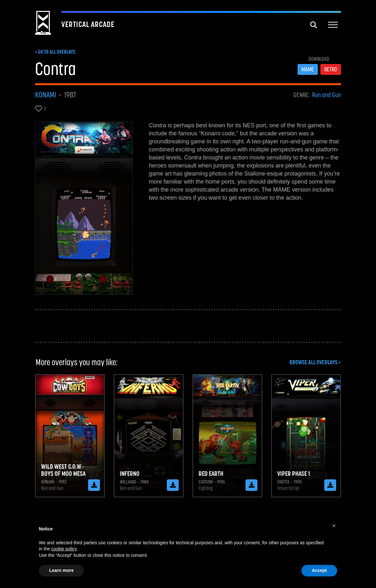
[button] (333, 25)
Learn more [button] (61, 570)
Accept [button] (319, 570)
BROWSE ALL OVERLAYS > (315, 362)
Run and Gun (327, 95)
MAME (308, 69)
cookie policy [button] (64, 549)
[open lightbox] (84, 208)
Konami (46, 95)
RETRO (331, 69)
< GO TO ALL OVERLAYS (55, 52)
